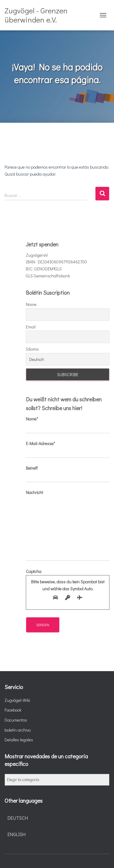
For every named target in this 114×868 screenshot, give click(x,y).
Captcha (68, 586)
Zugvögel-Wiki (17, 700)
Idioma (32, 349)
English (17, 834)
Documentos (16, 720)
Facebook (13, 710)
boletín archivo (18, 730)
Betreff (68, 474)
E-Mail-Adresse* (68, 449)
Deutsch (18, 818)
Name (31, 304)
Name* (68, 425)
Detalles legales (19, 740)
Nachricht (68, 525)
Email (31, 327)
